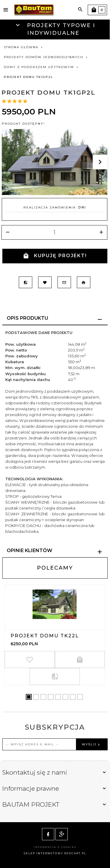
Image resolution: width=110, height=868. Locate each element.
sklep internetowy (43, 853)
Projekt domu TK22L (45, 636)
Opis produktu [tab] (27, 318)
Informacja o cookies (55, 847)
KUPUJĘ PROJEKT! (55, 256)
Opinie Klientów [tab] (29, 550)
